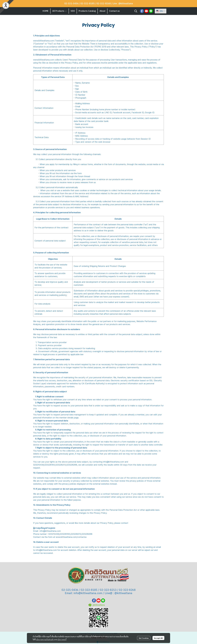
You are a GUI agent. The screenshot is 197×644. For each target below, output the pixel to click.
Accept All (158, 638)
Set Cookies (144, 638)
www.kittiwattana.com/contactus (71, 537)
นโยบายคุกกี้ (62, 639)
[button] (136, 11)
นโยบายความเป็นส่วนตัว (45, 639)
